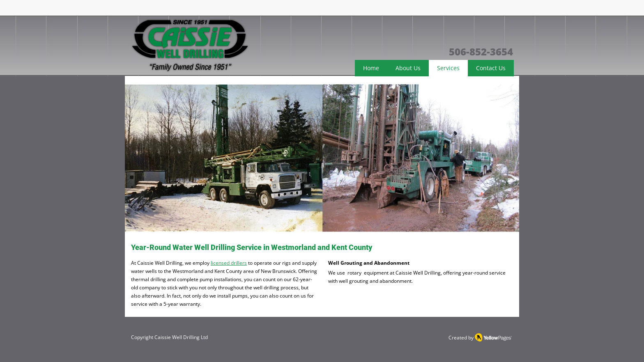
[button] (322, 158)
